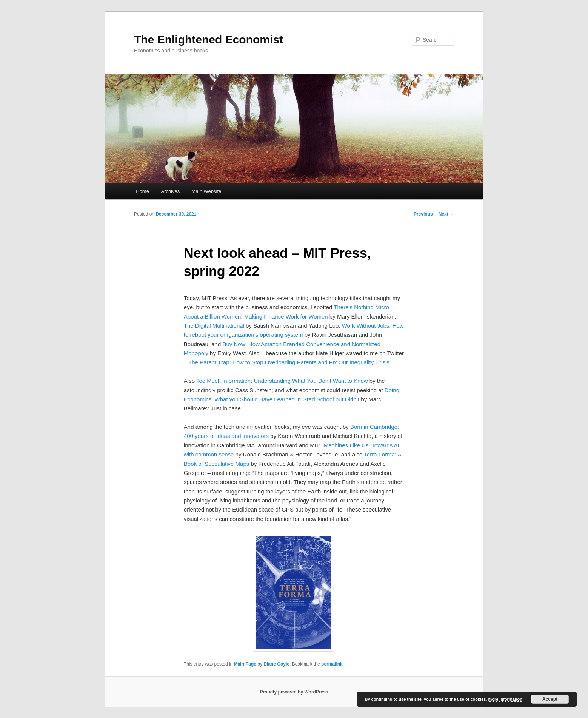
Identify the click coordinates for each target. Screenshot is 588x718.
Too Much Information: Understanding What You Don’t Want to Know (282, 381)
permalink (332, 664)
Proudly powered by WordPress (294, 692)
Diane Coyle (276, 664)
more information (505, 699)
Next (446, 214)
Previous (420, 214)
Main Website (207, 191)
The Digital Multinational (214, 326)
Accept (550, 699)
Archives (170, 191)
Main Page (245, 664)
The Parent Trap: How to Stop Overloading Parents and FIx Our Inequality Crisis (289, 362)
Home (142, 191)
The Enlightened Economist (209, 39)
